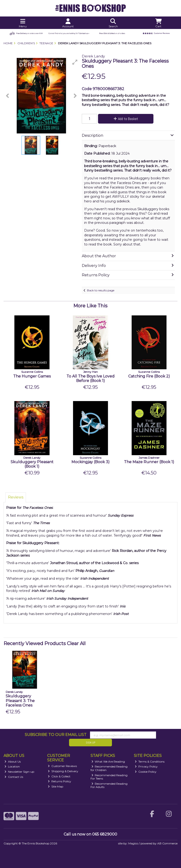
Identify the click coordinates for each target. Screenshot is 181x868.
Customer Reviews (62, 766)
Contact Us (14, 777)
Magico (133, 843)
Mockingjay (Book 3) (90, 462)
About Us (13, 762)
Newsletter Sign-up (19, 772)
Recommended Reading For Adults (109, 785)
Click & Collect (59, 776)
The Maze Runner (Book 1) (149, 462)
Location (12, 766)
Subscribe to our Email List (56, 735)
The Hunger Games (32, 376)
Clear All (76, 643)
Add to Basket (126, 119)
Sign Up (90, 743)
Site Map (56, 786)
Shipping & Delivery (63, 771)
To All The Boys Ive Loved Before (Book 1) (90, 378)
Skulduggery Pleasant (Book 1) (32, 464)
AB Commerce (167, 843)
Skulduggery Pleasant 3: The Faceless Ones (20, 701)
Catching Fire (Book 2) (149, 376)
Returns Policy (60, 781)
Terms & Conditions (150, 762)
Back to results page (101, 290)
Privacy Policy (146, 766)
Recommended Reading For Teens (109, 777)
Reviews (16, 497)
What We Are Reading (108, 762)
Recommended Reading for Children (109, 768)
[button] (75, 62)
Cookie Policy (146, 772)
